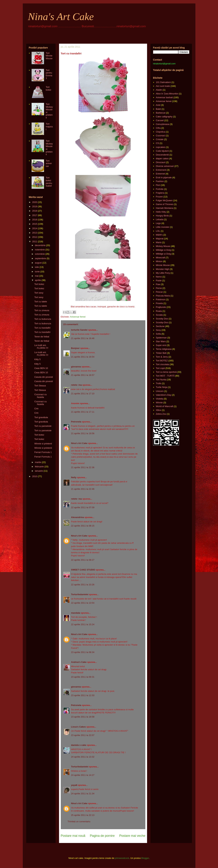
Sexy (158, 330)
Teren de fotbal (42, 337)
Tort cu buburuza (43, 319)
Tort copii (160, 368)
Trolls (159, 383)
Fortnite (160, 189)
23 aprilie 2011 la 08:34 (83, 652)
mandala (76, 613)
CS (157, 143)
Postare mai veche (132, 836)
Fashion (160, 181)
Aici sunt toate (163, 86)
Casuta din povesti (44, 377)
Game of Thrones (165, 204)
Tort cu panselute (43, 426)
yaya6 (74, 785)
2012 (35, 237)
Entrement (161, 170)
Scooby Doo (162, 319)
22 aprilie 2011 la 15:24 (83, 624)
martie (38, 462)
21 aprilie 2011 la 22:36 (83, 467)
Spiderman (161, 338)
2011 (35, 242)
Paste (159, 281)
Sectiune (160, 326)
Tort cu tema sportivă (166, 372)
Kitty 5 (37, 359)
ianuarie (39, 471)
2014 (35, 228)
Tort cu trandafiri (42, 328)
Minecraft (160, 258)
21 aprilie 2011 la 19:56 (83, 433)
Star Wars (161, 341)
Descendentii (162, 155)
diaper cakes (162, 159)
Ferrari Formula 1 (43, 452)
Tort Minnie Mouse (49, 56)
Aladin (159, 90)
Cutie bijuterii (162, 151)
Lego (158, 223)
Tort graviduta (41, 417)
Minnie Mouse (163, 265)
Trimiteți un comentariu (79, 821)
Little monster (163, 227)
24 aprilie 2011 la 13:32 (83, 757)
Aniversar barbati (164, 97)
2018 (35, 211)
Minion (159, 261)
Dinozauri (161, 162)
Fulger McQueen (164, 200)
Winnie (159, 403)
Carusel (160, 120)
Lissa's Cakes (78, 727)
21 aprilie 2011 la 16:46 (83, 338)
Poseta (159, 303)
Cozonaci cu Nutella (41, 396)
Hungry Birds (162, 216)
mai (37, 276)
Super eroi (161, 345)
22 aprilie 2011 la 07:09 (83, 507)
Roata (159, 311)
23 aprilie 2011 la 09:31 (83, 677)
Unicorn (160, 391)
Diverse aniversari (165, 166)
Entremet (160, 174)
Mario (159, 242)
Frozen (159, 197)
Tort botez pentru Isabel (49, 182)
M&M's (159, 235)
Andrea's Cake (79, 662)
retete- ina (76, 385)
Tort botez (49, 88)
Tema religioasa (164, 349)
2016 (35, 220)
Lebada (160, 219)
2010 (35, 476)
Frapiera (160, 193)
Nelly (74, 477)
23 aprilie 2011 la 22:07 (83, 735)
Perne (159, 288)
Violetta (160, 399)
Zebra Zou (161, 414)
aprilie (38, 280)
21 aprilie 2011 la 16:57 (83, 375)
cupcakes (161, 147)
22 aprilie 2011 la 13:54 (83, 603)
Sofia (158, 334)
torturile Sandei (79, 330)
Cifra (158, 128)
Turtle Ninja (162, 387)
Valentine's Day (164, 395)
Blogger (145, 858)
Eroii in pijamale (164, 177)
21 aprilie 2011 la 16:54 (83, 357)
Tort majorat (49, 126)
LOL (158, 231)
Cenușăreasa (163, 124)
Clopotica (161, 132)
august (38, 263)
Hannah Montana (164, 208)
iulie (37, 267)
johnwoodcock (122, 858)
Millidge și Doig (163, 254)
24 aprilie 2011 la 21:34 (83, 794)
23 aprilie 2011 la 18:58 (83, 717)
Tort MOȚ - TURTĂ (165, 376)
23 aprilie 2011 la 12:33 (83, 695)
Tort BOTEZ (162, 361)
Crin (36, 409)
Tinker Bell (161, 353)
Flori (158, 185)
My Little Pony (163, 273)
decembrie (40, 245)
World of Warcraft (164, 406)
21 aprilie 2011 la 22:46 (83, 489)
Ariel (158, 105)
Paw (158, 284)
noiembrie (40, 250)
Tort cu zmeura (42, 310)
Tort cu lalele (41, 302)
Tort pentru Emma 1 (49, 74)
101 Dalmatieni (163, 82)
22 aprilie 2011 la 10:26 (83, 585)
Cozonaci (161, 136)
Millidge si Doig (163, 250)
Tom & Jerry (162, 357)
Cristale (160, 139)
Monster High (163, 269)
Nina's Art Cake (61, 17)
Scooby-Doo (162, 322)
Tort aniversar (49, 163)
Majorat (160, 239)
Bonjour (75, 348)
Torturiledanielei (80, 594)
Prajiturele (161, 307)
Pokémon (161, 299)
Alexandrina (77, 517)
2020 (35, 202)
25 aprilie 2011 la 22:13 (83, 815)
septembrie (40, 258)
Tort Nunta (161, 380)
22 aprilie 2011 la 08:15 (83, 526)
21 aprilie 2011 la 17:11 (83, 412)
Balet (158, 109)
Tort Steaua (40, 386)
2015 (35, 224)
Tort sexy (39, 293)
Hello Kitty (161, 212)
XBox (159, 410)
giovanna (76, 367)
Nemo (159, 277)
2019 (35, 206)
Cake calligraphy (164, 117)
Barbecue (161, 113)
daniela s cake (79, 745)
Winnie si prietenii (43, 444)
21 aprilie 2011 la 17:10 (83, 394)
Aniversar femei (78, 317)
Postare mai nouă (73, 836)
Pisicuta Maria (163, 296)
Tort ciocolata (163, 364)
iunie (37, 272)
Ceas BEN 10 (41, 368)
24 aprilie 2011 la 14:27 (83, 775)
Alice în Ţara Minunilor (167, 94)
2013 (35, 233)
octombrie (40, 254)
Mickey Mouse (163, 246)
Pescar (159, 292)
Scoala (159, 315)
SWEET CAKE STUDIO (83, 570)
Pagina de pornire (102, 836)
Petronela (76, 422)
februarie (39, 467)
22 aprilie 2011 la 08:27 (83, 560)
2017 (35, 215)
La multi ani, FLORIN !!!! (41, 347)
